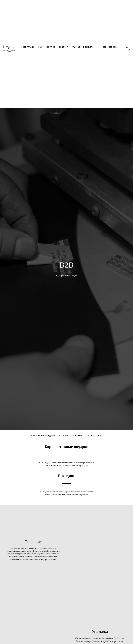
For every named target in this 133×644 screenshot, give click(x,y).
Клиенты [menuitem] (77, 436)
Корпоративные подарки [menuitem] (43, 436)
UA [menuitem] (127, 47)
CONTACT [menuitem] (63, 47)
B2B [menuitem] (40, 47)
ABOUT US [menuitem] (50, 47)
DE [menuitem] (129, 50)
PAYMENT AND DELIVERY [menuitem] (82, 47)
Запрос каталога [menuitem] (94, 436)
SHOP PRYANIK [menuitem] (28, 47)
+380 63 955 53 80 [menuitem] (110, 47)
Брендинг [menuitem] (64, 436)
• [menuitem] (98, 47)
